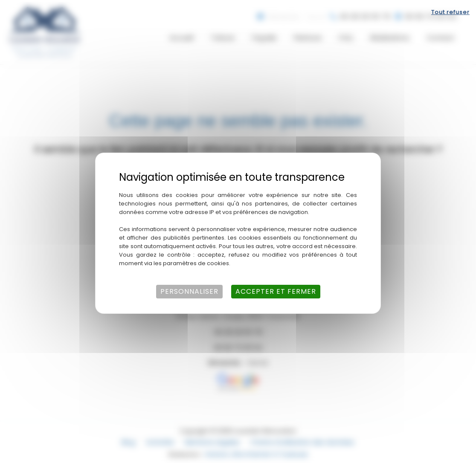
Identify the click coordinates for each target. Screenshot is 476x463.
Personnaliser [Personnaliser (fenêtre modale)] (189, 290)
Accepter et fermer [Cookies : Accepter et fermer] (276, 290)
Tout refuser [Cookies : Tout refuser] (450, 10)
